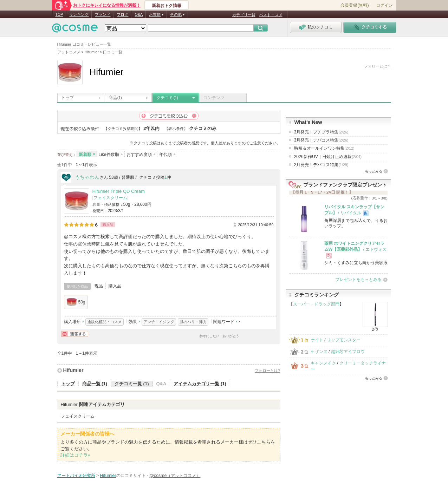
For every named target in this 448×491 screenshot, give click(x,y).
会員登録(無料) (355, 5)
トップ (67, 98)
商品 (115, 98)
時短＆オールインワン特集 (324, 148)
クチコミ (167, 98)
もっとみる (374, 171)
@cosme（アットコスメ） (175, 476)
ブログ (122, 14)
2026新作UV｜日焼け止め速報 (328, 157)
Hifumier (73, 370)
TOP (59, 14)
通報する (74, 334)
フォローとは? (267, 371)
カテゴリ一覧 (244, 15)
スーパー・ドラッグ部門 (316, 304)
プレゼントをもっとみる (358, 280)
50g (76, 302)
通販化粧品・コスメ (105, 322)
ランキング (79, 14)
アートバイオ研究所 (76, 476)
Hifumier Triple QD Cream (119, 191)
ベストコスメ (271, 15)
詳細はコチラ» (75, 455)
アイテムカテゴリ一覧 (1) (200, 384)
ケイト (317, 340)
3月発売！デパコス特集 (321, 140)
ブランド (103, 14)
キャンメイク (323, 363)
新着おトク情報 (167, 6)
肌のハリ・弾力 (193, 322)
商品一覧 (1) (95, 384)
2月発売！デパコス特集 (321, 165)
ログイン (384, 5)
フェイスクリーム (110, 198)
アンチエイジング (159, 322)
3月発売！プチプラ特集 (321, 132)
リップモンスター (344, 340)
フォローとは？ (378, 66)
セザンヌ (319, 352)
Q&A (139, 14)
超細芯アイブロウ (348, 352)
